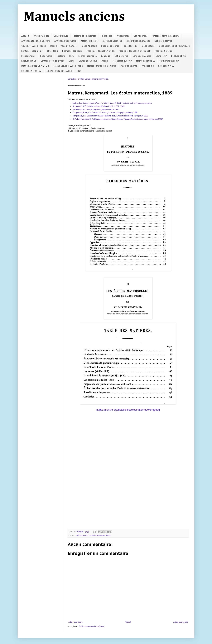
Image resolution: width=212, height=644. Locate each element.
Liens (72, 61)
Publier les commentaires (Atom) (92, 626)
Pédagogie (106, 36)
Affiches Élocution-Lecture (36, 41)
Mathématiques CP (122, 61)
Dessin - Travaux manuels (64, 46)
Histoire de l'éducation (85, 36)
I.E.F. (71, 56)
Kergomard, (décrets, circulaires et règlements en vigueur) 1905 (110, 116)
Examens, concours (72, 51)
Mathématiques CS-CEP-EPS (35, 66)
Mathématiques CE (146, 61)
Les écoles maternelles (97, 535)
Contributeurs (61, 36)
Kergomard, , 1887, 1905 (99, 106)
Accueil (25, 36)
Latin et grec (121, 56)
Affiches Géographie (65, 41)
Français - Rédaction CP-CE (101, 51)
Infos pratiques (41, 36)
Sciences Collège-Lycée (59, 71)
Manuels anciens (74, 17)
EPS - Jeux (52, 51)
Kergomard (84, 535)
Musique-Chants (129, 66)
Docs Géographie (110, 46)
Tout (79, 71)
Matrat (108, 535)
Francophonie (28, 56)
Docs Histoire (131, 46)
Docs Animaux (89, 46)
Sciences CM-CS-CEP (32, 71)
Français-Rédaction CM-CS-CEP (135, 51)
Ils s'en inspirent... (87, 56)
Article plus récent (75, 622)
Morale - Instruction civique (102, 66)
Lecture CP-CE (179, 56)
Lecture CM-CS (29, 61)
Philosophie (148, 66)
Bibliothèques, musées (138, 41)
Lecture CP (161, 56)
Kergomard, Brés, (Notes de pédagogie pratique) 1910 (105, 113)
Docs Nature (148, 46)
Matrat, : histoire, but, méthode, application (112, 103)
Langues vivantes (142, 56)
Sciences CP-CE (166, 66)
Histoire (61, 56)
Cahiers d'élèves (163, 41)
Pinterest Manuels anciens (166, 36)
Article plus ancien (181, 622)
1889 (77, 535)
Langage (106, 56)
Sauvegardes (141, 36)
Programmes (123, 36)
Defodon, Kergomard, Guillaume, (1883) (118, 119)
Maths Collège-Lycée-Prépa (68, 66)
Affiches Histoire (90, 41)
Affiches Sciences (113, 41)
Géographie (46, 56)
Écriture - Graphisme (32, 51)
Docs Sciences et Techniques (174, 46)
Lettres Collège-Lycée (53, 61)
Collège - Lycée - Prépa (34, 46)
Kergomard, (96, 109)
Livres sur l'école (88, 61)
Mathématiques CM (169, 61)
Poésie (105, 61)
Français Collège (164, 51)
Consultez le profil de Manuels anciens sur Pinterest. (88, 79)
